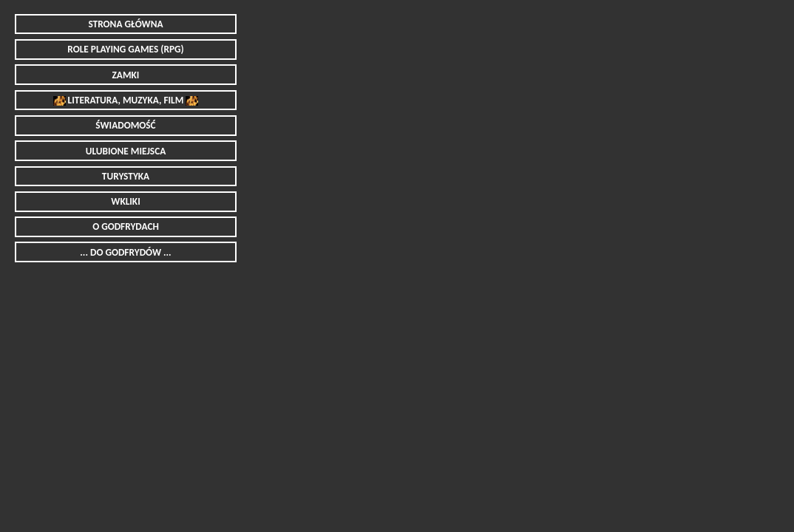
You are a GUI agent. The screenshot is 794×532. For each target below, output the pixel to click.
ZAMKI (126, 75)
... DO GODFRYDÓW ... (125, 252)
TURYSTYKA (126, 176)
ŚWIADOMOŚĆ (125, 125)
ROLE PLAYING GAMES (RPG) (125, 49)
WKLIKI (125, 201)
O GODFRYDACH (126, 226)
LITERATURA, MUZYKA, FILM (125, 100)
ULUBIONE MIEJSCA (126, 151)
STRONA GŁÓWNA (125, 24)
